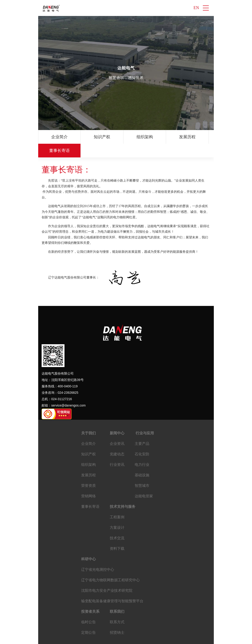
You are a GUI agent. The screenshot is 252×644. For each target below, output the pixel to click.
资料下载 (117, 535)
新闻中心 (117, 419)
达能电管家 (144, 482)
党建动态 (117, 440)
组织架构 (135, 137)
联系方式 (117, 608)
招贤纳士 (117, 619)
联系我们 (117, 598)
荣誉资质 (213, 137)
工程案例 (117, 503)
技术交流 (117, 524)
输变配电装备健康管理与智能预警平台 (112, 587)
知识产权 (97, 137)
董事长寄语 (90, 493)
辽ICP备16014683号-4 (102, 638)
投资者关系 (90, 598)
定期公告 (88, 619)
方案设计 (117, 514)
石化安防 (142, 440)
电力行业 (142, 451)
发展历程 (174, 137)
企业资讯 (117, 430)
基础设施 (142, 461)
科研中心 (88, 545)
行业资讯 (117, 451)
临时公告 (88, 608)
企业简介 (58, 137)
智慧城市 (142, 472)
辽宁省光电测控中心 (98, 556)
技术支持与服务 (123, 493)
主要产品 (142, 430)
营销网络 (88, 482)
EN (196, 8)
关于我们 (88, 419)
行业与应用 (144, 419)
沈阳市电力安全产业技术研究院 (107, 577)
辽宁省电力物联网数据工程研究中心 (110, 566)
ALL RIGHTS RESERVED (170, 638)
